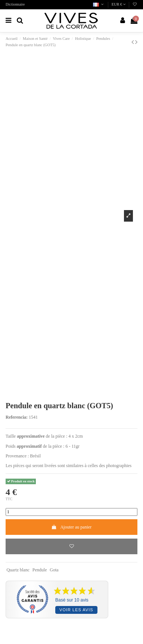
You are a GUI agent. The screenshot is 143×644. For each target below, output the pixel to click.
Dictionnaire (15, 4)
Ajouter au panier (72, 527)
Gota (54, 570)
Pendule (40, 570)
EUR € (119, 4)
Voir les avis (76, 610)
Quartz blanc (18, 570)
